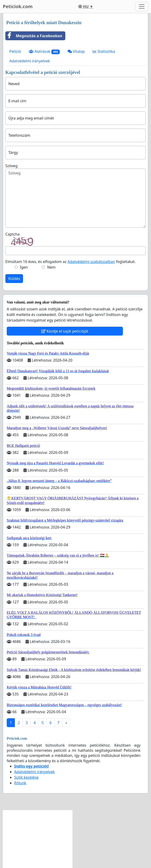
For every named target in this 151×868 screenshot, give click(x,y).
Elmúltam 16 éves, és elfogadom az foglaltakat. (71, 262)
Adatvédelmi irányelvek (30, 61)
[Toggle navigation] (142, 7)
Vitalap (76, 51)
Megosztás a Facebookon (34, 36)
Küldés (14, 279)
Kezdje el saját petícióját (65, 331)
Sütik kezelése (26, 777)
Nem (51, 267)
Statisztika (104, 51)
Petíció (15, 51)
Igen (24, 267)
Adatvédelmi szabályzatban (91, 262)
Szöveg (11, 166)
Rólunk (20, 783)
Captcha (12, 234)
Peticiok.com (18, 6)
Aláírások (44, 52)
